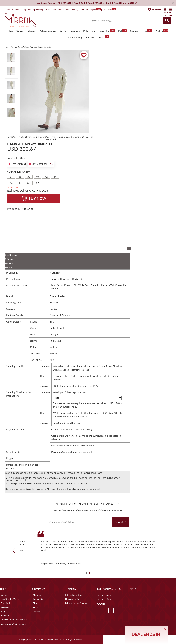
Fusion (162, 31)
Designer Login (72, 599)
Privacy (36, 611)
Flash (104, 37)
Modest (134, 31)
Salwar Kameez (48, 31)
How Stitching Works (10, 599)
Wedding (107, 31)
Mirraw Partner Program (76, 603)
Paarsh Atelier (57, 296)
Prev (15, 551)
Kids (86, 31)
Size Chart (15, 187)
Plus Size (91, 37)
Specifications (11, 255)
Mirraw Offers (104, 599)
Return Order (64, 10)
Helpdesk (5, 616)
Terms (36, 607)
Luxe (147, 31)
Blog (35, 603)
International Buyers (75, 595)
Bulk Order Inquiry (88, 10)
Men (94, 31)
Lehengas (32, 31)
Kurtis (63, 31)
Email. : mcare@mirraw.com (13, 624)
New (10, 31)
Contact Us (38, 599)
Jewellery (75, 31)
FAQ (3, 611)
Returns (8, 267)
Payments (9, 263)
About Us (37, 595)
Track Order (51, 10)
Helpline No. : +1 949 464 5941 (14, 620)
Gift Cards (109, 10)
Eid (122, 31)
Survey (75, 10)
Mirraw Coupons (105, 595)
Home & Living (75, 37)
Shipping (9, 259)
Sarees (20, 31)
